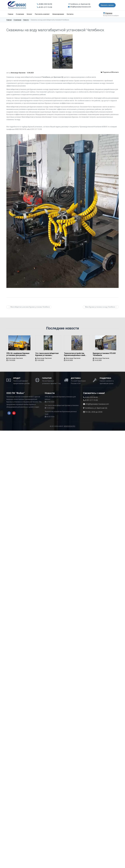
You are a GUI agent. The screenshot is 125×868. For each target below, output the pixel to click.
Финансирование (58, 14)
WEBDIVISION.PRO (70, 426)
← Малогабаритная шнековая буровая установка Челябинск (29, 307)
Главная (10, 14)
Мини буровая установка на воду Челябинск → (101, 307)
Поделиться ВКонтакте (110, 72)
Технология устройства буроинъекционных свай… (75, 354)
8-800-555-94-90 (45, 4)
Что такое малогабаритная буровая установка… (47, 354)
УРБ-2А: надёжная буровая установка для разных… (18, 354)
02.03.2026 (69, 360)
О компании (20, 14)
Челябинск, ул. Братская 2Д (79, 4)
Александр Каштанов (18, 73)
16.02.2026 (98, 360)
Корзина (108, 13)
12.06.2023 (30, 73)
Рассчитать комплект (42, 14)
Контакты (70, 14)
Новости (26, 20)
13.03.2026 (41, 360)
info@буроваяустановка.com (79, 7)
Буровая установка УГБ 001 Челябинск (104, 354)
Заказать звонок (107, 5)
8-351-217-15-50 (45, 7)
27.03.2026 (12, 360)
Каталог (29, 14)
